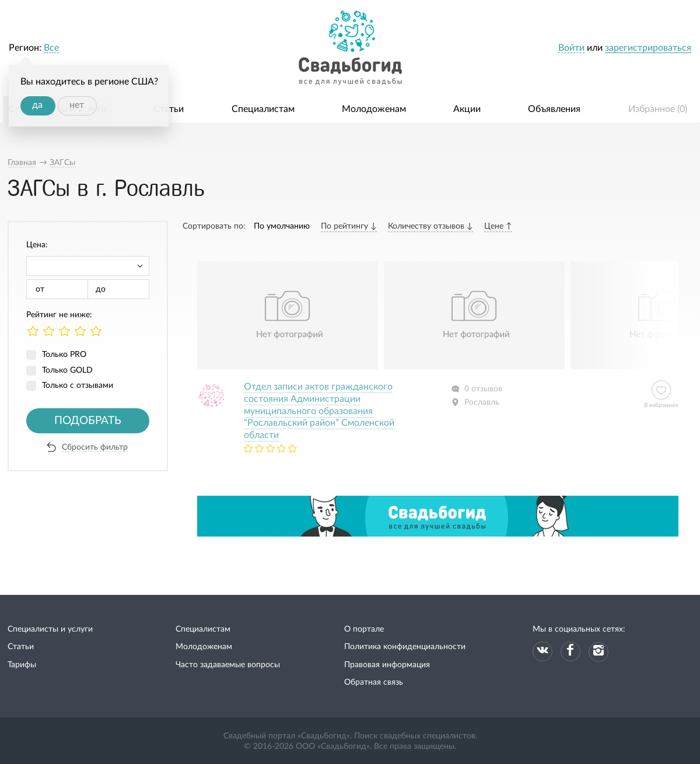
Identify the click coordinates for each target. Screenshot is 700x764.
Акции (467, 109)
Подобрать (88, 421)
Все (51, 48)
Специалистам (263, 109)
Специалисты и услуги (50, 629)
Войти (571, 48)
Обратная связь (374, 682)
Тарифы (22, 665)
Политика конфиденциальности (405, 647)
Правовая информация (387, 665)
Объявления (554, 109)
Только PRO (64, 355)
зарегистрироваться (648, 48)
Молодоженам (374, 109)
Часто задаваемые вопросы (228, 665)
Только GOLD (67, 370)
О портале (364, 629)
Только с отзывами (78, 385)
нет (77, 105)
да (37, 105)
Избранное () (658, 109)
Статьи (169, 109)
